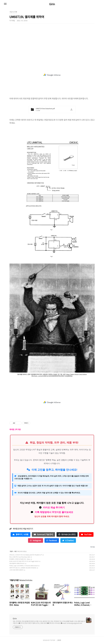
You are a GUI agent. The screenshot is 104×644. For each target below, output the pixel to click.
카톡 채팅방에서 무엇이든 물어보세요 (54, 512)
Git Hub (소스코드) (67, 534)
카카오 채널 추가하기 (54, 508)
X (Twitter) (68, 540)
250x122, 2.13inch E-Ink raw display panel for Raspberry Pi (26, 555)
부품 (15, 551)
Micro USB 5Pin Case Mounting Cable (20, 557)
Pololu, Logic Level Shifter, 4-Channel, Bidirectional (24, 566)
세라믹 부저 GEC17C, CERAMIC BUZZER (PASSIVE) (23, 568)
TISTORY (53, 640)
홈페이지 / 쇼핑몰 (20, 534)
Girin (52, 4)
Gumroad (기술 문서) (43, 534)
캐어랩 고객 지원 (15, 429)
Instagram (36, 540)
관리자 (59, 640)
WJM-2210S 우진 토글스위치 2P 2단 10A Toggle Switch (24, 561)
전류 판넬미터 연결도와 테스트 (17, 563)
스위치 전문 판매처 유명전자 (16, 570)
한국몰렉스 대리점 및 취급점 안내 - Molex (20, 559)
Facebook (52, 540)
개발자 (11, 551)
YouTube (86, 534)
